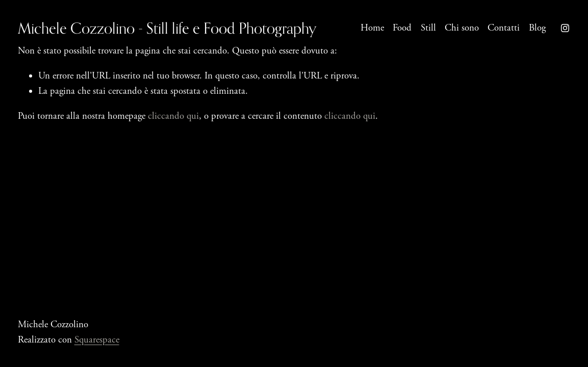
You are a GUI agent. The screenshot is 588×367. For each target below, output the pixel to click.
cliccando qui (173, 116)
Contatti (504, 28)
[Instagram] (565, 28)
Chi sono (462, 28)
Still (428, 28)
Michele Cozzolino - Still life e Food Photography (167, 28)
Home (372, 28)
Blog (537, 28)
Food (402, 28)
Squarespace (97, 340)
